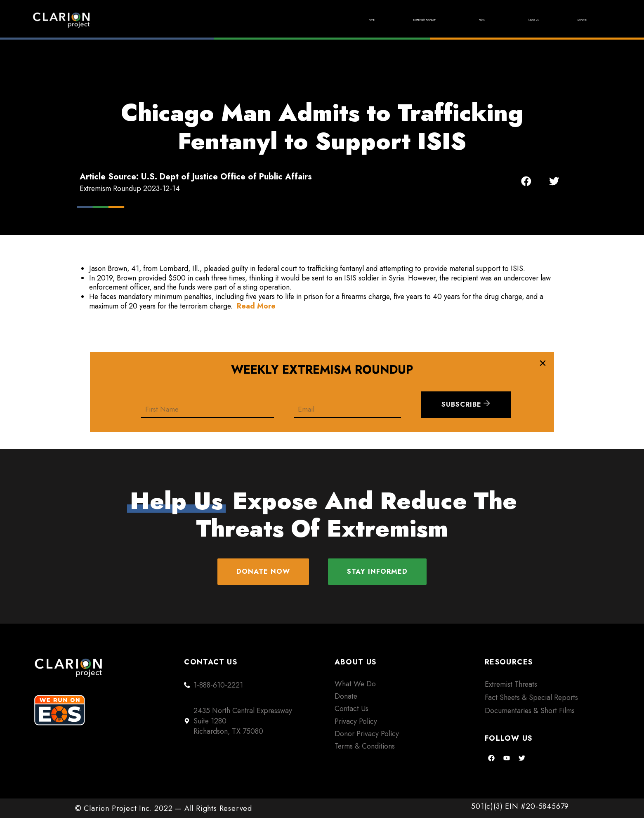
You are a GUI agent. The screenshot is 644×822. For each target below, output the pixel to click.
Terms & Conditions (365, 750)
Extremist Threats (511, 688)
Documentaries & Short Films (530, 714)
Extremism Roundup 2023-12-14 (130, 188)
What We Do (355, 687)
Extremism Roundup (346, 20)
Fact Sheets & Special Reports (531, 701)
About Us (502, 20)
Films (435, 20)
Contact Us (351, 712)
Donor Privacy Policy (367, 737)
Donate (572, 20)
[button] (526, 181)
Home (258, 20)
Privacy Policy (356, 725)
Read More (256, 306)
